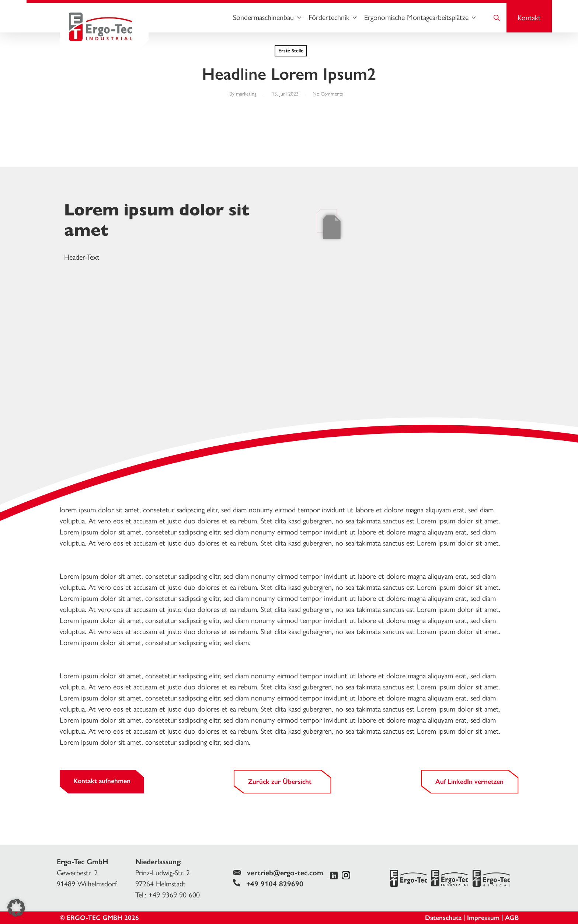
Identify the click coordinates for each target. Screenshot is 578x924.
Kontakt (529, 18)
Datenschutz (443, 918)
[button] (16, 908)
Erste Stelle (291, 51)
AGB (512, 918)
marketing (244, 94)
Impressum (483, 918)
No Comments (328, 94)
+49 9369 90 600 (174, 895)
